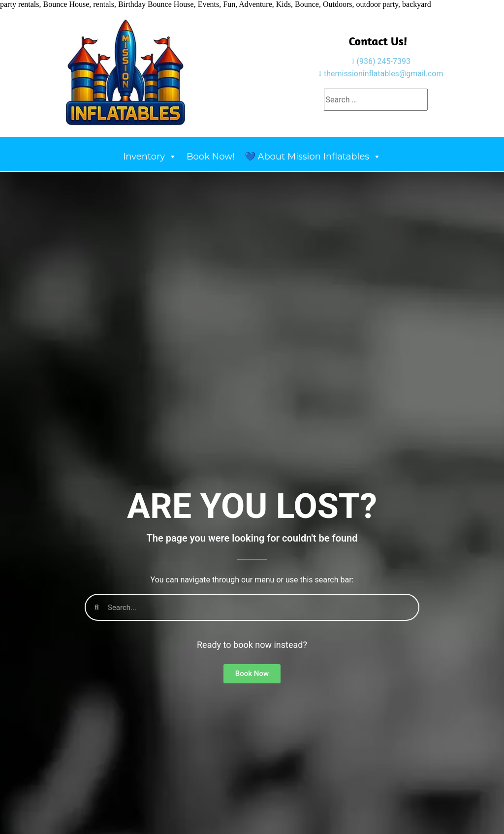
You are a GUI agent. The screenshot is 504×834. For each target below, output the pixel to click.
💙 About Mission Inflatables (313, 156)
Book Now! (211, 156)
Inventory (150, 156)
